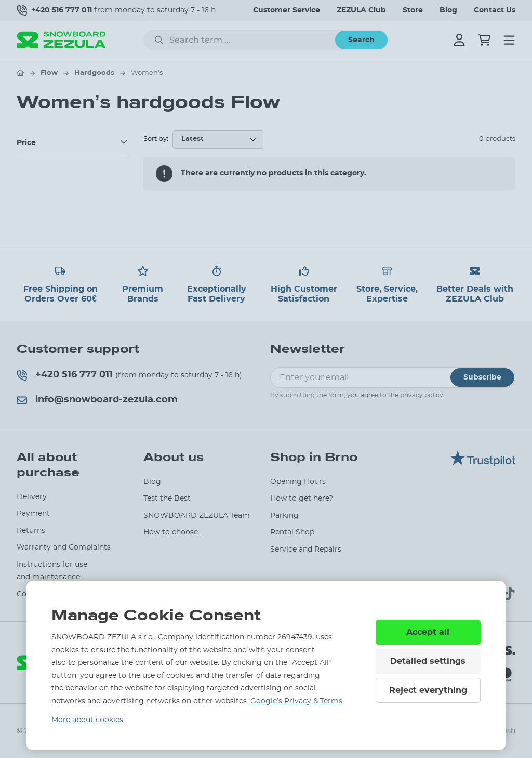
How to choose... (173, 532)
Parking (284, 516)
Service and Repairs (306, 550)
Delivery (32, 497)
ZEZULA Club (361, 10)
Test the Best (167, 499)
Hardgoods (94, 73)
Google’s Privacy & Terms (296, 701)
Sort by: (156, 139)
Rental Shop (292, 532)
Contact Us (495, 10)
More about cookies (87, 720)
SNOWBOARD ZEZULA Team (197, 516)
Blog (448, 10)
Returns (31, 531)
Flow (49, 73)
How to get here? (302, 499)
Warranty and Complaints (64, 547)
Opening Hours (298, 482)
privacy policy (422, 395)
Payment (33, 514)
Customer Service (287, 10)
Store (413, 10)
